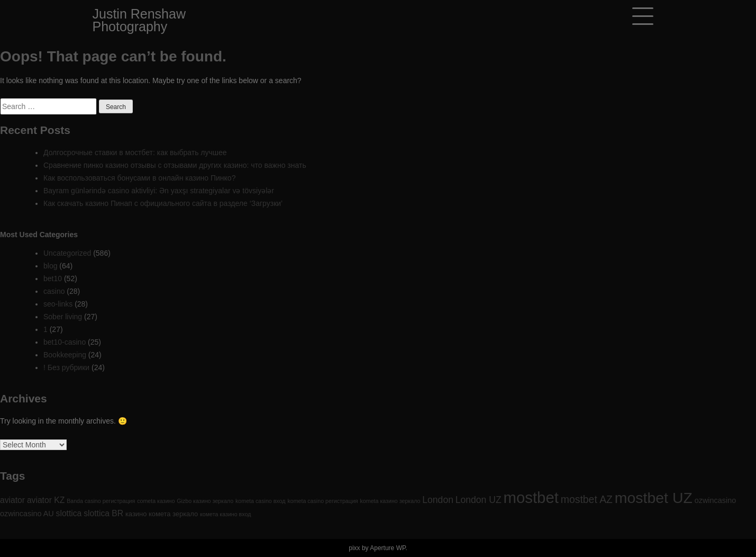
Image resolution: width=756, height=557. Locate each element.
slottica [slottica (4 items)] (69, 513)
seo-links (58, 304)
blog (50, 266)
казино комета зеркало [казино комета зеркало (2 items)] (162, 514)
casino (54, 291)
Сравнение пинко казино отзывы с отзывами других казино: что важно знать (175, 165)
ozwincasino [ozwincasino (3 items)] (715, 500)
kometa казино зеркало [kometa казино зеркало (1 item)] (390, 501)
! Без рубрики (66, 367)
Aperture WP (388, 548)
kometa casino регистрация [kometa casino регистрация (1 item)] (322, 501)
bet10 (53, 278)
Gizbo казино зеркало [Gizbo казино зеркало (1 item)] (205, 501)
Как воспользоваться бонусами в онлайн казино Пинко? (139, 178)
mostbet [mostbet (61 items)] (531, 497)
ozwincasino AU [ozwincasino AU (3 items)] (27, 514)
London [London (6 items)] (438, 500)
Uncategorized (67, 253)
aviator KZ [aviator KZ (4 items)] (46, 500)
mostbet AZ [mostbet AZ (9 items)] (587, 499)
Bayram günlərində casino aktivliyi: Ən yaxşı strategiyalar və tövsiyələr (159, 191)
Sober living (63, 317)
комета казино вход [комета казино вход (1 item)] (225, 514)
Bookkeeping (65, 355)
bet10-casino (65, 342)
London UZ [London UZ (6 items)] (479, 500)
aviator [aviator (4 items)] (12, 500)
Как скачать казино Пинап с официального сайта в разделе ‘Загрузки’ (163, 203)
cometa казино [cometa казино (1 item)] (156, 501)
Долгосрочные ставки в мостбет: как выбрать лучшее (135, 152)
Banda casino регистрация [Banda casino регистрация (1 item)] (101, 501)
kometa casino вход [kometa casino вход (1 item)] (260, 501)
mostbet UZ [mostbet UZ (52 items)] (654, 498)
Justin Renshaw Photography (139, 20)
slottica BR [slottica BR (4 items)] (103, 513)
